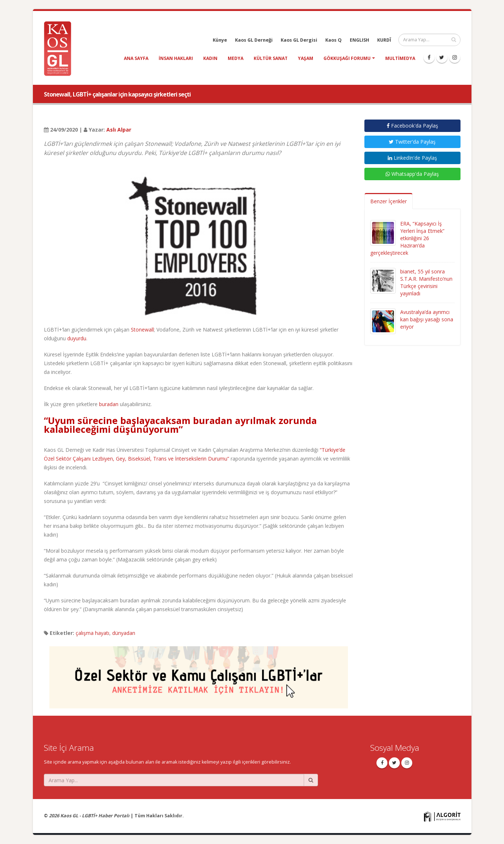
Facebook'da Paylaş (412, 126)
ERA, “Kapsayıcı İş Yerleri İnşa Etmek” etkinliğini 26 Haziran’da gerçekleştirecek (407, 238)
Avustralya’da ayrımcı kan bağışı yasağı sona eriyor (427, 319)
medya (236, 58)
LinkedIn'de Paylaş (412, 158)
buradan (109, 404)
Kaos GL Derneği (254, 40)
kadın (210, 58)
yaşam (306, 58)
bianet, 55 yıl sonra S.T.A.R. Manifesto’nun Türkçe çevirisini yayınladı (426, 282)
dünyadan (124, 633)
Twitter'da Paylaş (412, 142)
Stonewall (142, 330)
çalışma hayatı (92, 633)
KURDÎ (384, 40)
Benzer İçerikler (389, 201)
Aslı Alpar (119, 130)
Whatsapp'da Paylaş (412, 174)
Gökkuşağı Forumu (347, 58)
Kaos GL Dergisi (299, 40)
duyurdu (77, 338)
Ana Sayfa (136, 58)
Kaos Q (334, 40)
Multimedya (400, 58)
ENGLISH (359, 40)
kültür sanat (271, 58)
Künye (220, 40)
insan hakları (176, 58)
